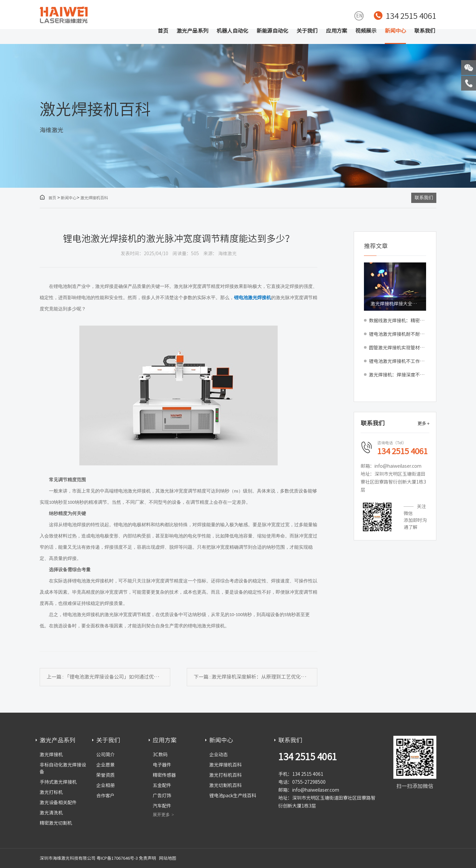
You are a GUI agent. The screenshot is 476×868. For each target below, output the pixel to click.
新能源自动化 (272, 31)
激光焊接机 (51, 755)
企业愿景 (105, 765)
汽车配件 (162, 806)
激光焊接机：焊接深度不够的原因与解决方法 (397, 375)
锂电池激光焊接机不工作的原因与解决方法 (397, 361)
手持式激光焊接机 (58, 782)
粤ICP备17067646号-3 (117, 858)
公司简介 (105, 755)
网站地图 (168, 858)
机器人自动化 (232, 31)
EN (359, 16)
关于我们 (307, 31)
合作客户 (105, 796)
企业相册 (105, 785)
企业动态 (218, 755)
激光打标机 (51, 792)
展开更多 (161, 815)
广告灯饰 (162, 796)
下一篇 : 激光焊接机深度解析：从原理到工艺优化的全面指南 (256, 677)
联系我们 (425, 31)
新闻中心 (395, 31)
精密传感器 (164, 775)
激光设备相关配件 (58, 803)
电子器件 (162, 765)
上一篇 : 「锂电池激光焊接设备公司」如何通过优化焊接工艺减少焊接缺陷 (108, 677)
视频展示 (366, 31)
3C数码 (160, 755)
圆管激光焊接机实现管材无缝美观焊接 (397, 348)
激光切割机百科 (225, 785)
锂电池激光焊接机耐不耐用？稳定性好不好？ (397, 334)
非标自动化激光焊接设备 (63, 768)
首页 (163, 31)
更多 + (423, 424)
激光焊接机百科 (94, 198)
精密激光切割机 (56, 823)
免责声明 (147, 858)
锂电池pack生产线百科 (233, 796)
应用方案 (337, 31)
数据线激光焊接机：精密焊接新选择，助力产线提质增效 (397, 321)
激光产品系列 (192, 31)
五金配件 (162, 785)
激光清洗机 (51, 813)
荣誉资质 (105, 775)
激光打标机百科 (225, 775)
